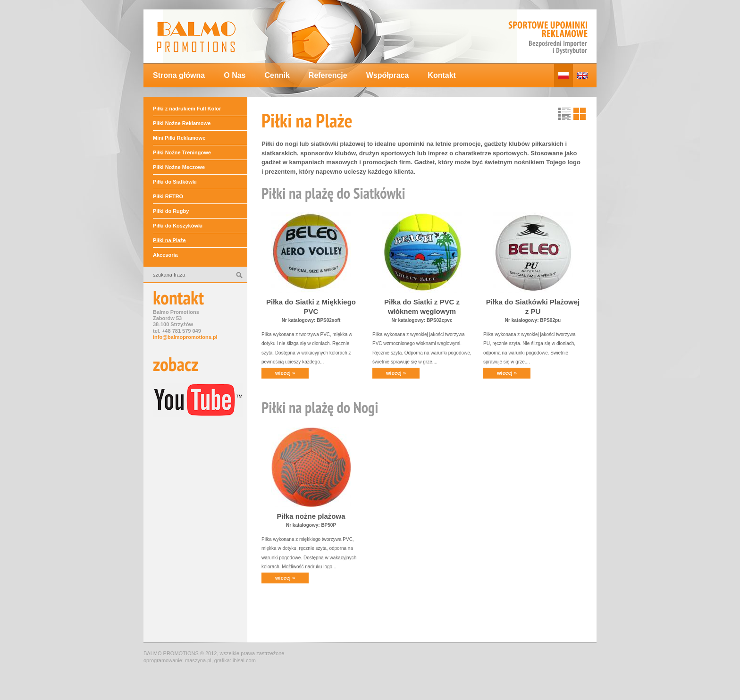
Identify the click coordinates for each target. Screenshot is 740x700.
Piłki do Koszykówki (178, 226)
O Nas (235, 75)
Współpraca (388, 75)
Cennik (277, 75)
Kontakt (442, 75)
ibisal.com (244, 660)
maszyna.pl (198, 660)
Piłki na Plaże (169, 240)
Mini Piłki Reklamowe (179, 138)
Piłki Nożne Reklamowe (182, 123)
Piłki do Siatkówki (175, 182)
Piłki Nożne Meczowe (179, 167)
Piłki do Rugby (171, 211)
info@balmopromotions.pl (185, 337)
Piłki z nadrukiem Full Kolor (187, 109)
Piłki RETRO (168, 196)
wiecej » (285, 373)
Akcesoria (165, 255)
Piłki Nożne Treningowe (182, 152)
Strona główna (179, 75)
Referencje (328, 75)
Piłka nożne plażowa (311, 516)
